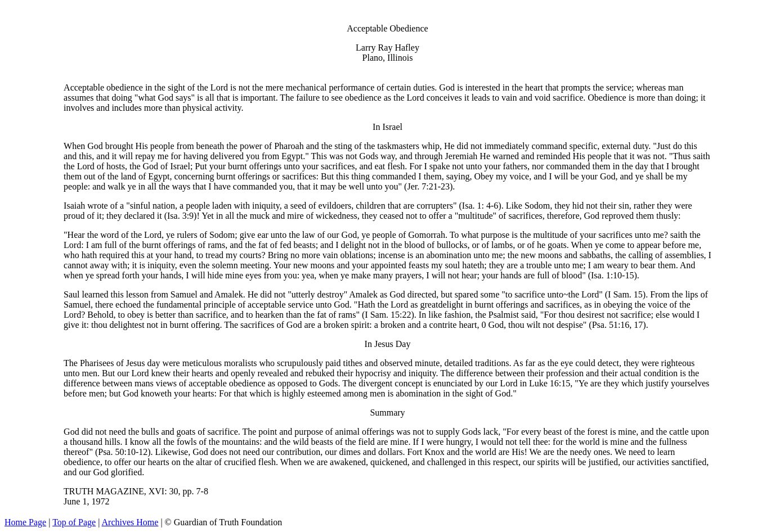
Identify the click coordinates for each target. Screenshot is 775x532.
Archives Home (130, 522)
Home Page (25, 522)
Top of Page (74, 522)
